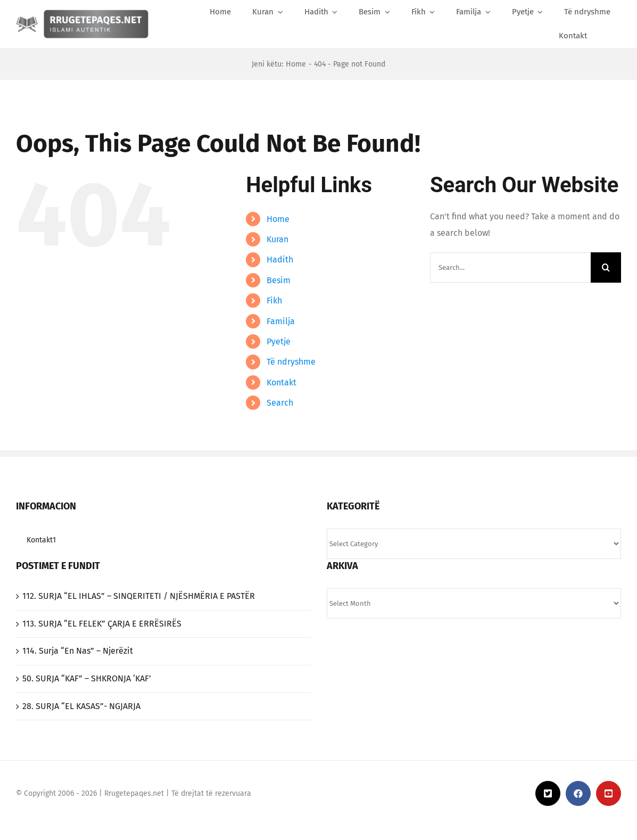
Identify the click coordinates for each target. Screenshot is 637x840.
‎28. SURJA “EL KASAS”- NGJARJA (81, 706)
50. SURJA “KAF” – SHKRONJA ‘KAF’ (87, 678)
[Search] (613, 36)
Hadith (280, 260)
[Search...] (510, 267)
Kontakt (282, 382)
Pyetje (279, 341)
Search (280, 403)
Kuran (278, 239)
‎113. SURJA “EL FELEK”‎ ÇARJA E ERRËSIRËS (102, 624)
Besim (279, 280)
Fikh (274, 300)
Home (278, 219)
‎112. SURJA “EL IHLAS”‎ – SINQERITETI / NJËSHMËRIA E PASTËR (139, 596)
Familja (281, 321)
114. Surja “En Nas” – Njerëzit (78, 651)
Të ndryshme (291, 362)
